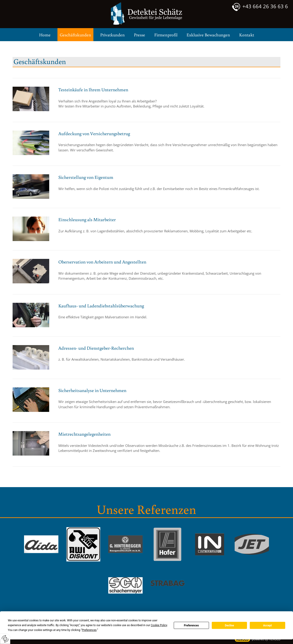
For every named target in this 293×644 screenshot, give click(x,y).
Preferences (191, 625)
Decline (229, 625)
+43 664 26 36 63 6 (265, 6)
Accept (268, 625)
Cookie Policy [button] (159, 625)
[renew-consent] (5, 639)
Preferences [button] (89, 630)
